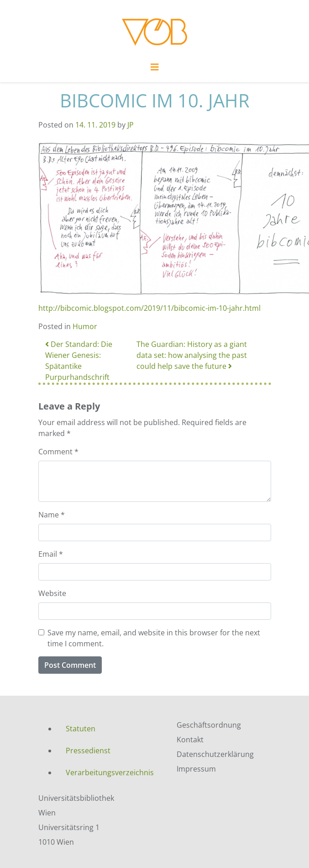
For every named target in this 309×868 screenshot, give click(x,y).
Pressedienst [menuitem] (88, 751)
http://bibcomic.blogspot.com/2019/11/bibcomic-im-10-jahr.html (149, 308)
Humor (85, 326)
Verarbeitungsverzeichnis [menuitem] (110, 772)
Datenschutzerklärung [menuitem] (215, 754)
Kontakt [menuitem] (190, 740)
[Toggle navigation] (155, 69)
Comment (58, 452)
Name (52, 515)
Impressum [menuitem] (196, 769)
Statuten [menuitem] (81, 729)
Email (51, 554)
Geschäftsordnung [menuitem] (209, 725)
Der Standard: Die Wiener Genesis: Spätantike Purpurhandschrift (79, 361)
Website (52, 593)
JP (131, 125)
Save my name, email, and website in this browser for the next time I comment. (154, 638)
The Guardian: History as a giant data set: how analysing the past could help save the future (192, 355)
